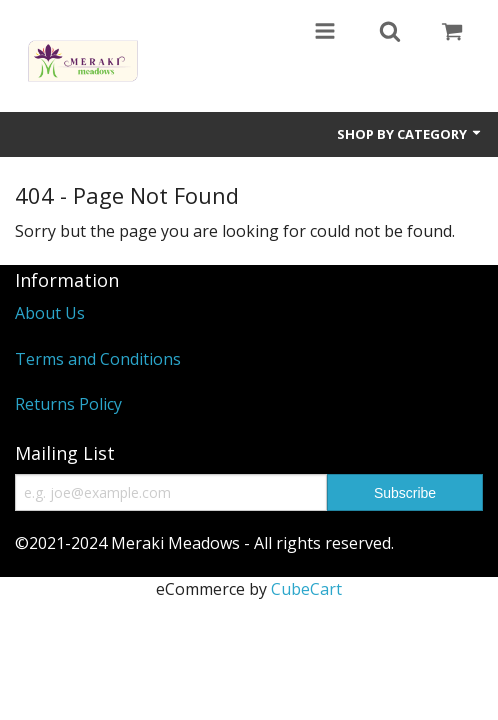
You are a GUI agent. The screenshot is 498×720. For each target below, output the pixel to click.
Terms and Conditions (98, 359)
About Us (50, 313)
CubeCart (306, 589)
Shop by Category (410, 134)
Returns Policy (68, 404)
